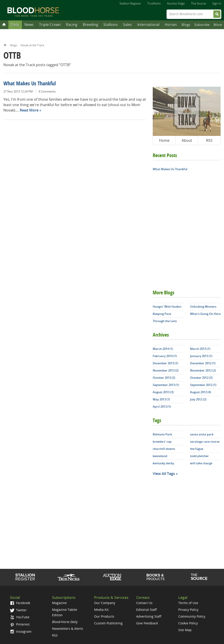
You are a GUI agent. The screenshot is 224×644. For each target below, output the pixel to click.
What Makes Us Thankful (30, 84)
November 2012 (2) (203, 370)
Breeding (91, 25)
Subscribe (202, 25)
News (29, 25)
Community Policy (192, 616)
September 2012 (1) (203, 385)
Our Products (104, 616)
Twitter (18, 610)
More (218, 25)
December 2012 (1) (203, 363)
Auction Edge (176, 3)
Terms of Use (188, 603)
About (187, 140)
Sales (127, 25)
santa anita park (202, 434)
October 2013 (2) (164, 378)
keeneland (160, 456)
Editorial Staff (147, 610)
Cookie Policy (188, 623)
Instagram (21, 631)
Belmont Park (162, 434)
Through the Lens (165, 321)
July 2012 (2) (198, 399)
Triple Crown (50, 25)
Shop (156, 577)
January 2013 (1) (201, 356)
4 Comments (47, 91)
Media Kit (101, 610)
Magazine (59, 603)
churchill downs (164, 449)
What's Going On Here (205, 314)
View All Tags (164, 474)
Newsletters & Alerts (68, 629)
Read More (29, 110)
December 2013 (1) (165, 363)
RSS (209, 140)
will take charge (201, 463)
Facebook (20, 603)
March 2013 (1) (200, 349)
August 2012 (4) (200, 392)
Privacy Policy (188, 610)
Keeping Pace (162, 314)
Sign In (217, 3)
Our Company (105, 603)
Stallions (111, 25)
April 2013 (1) (162, 407)
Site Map (185, 630)
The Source (198, 3)
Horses (171, 25)
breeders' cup (162, 442)
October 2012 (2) (201, 378)
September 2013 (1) (166, 385)
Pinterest (20, 624)
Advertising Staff (149, 616)
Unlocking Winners (203, 307)
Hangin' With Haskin (167, 307)
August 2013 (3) (163, 392)
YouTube (20, 617)
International (148, 25)
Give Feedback (147, 623)
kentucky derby (163, 463)
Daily (15, 25)
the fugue (197, 449)
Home (5, 45)
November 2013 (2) (166, 370)
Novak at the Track (32, 45)
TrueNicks (154, 3)
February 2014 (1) (165, 356)
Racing (72, 25)
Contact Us (144, 603)
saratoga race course (205, 442)
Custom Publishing (108, 623)
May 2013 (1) (161, 399)
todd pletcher (199, 456)
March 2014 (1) (163, 349)
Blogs (186, 25)
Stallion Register (130, 3)
